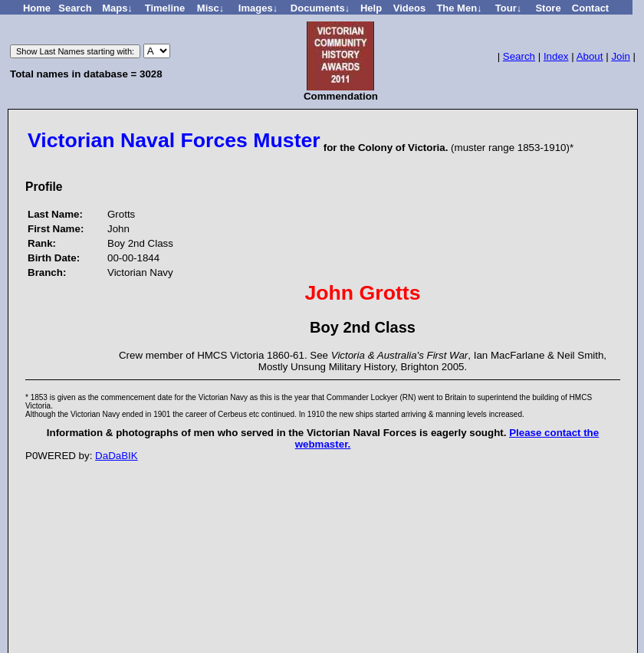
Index (556, 56)
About (590, 56)
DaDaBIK (117, 456)
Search (519, 56)
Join (620, 56)
